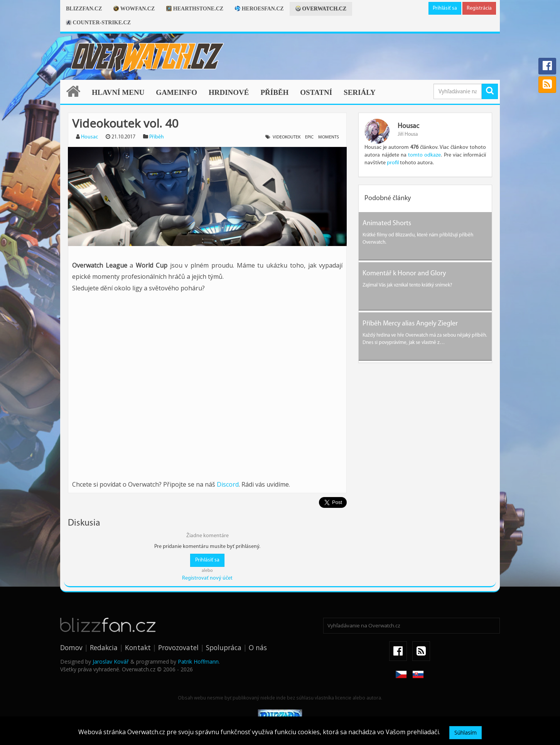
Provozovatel (178, 647)
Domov (71, 647)
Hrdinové (229, 92)
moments (329, 137)
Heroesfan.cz (259, 9)
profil (393, 163)
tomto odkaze (424, 155)
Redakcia (104, 647)
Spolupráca (224, 647)
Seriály (360, 92)
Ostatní (316, 92)
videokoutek (287, 137)
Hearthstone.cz (195, 9)
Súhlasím (466, 732)
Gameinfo (176, 92)
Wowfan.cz (134, 9)
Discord (228, 484)
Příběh (274, 92)
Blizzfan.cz (84, 9)
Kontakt (138, 647)
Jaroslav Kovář (111, 662)
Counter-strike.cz (98, 23)
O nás (258, 647)
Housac (89, 137)
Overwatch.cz (321, 9)
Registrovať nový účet (207, 578)
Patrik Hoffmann (198, 662)
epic (309, 137)
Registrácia (479, 8)
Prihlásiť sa (445, 8)
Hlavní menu (118, 92)
